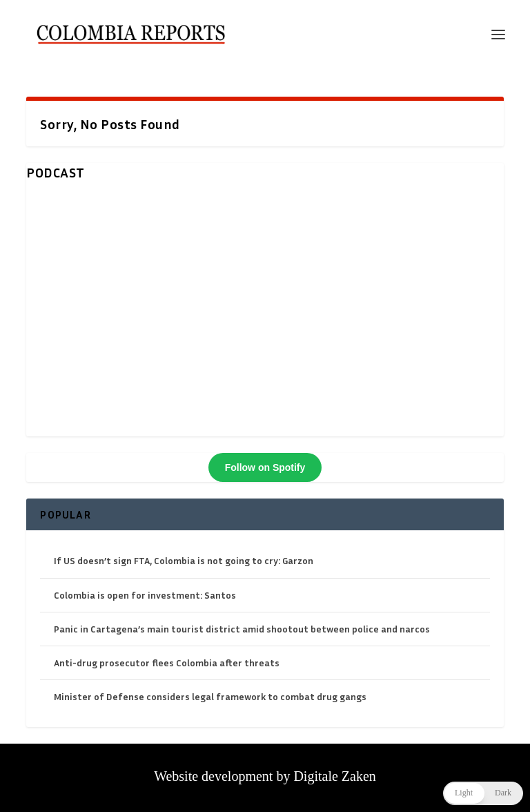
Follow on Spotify (265, 467)
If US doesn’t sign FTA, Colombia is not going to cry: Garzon (184, 560)
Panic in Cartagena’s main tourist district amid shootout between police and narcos (242, 629)
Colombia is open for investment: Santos (145, 595)
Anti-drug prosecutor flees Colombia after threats (167, 663)
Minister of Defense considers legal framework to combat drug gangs (210, 696)
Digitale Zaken (334, 776)
